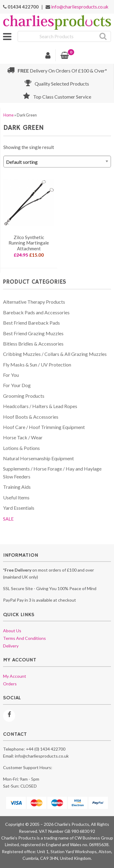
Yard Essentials (19, 508)
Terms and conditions (24, 638)
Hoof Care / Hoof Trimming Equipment (44, 427)
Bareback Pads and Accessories (36, 312)
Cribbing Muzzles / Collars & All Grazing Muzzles (55, 354)
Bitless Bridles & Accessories (33, 344)
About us (12, 631)
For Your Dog (17, 385)
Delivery (11, 646)
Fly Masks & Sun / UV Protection (37, 365)
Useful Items (16, 497)
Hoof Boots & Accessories (31, 417)
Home (9, 115)
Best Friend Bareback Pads (31, 323)
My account (15, 676)
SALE (8, 519)
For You (11, 375)
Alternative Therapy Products (34, 302)
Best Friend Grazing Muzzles (33, 333)
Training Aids (17, 487)
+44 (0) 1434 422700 (46, 749)
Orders (10, 684)
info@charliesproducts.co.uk (80, 7)
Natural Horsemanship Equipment (38, 458)
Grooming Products (24, 396)
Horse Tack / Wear (23, 437)
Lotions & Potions (21, 448)
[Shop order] (57, 162)
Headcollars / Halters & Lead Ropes (40, 406)
